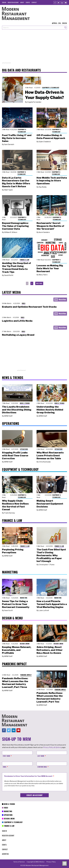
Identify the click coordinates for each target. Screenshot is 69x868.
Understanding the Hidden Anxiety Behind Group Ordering (50, 410)
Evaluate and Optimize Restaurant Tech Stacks (29, 307)
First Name (6, 756)
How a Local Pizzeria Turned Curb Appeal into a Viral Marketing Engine (52, 604)
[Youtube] (66, 2)
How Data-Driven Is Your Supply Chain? (44, 95)
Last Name (41, 756)
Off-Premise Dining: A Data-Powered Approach (51, 137)
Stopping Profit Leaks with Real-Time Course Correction (15, 456)
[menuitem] (4, 2)
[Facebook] (55, 2)
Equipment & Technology (51, 87)
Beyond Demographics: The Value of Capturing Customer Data (15, 226)
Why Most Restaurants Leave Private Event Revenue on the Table (50, 456)
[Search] (65, 28)
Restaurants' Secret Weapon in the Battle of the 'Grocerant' (50, 226)
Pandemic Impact (26, 675)
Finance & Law (24, 260)
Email (5, 767)
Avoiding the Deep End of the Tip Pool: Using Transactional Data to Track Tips (16, 267)
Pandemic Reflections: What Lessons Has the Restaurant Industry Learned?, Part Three (15, 683)
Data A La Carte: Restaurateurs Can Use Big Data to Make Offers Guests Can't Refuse (16, 182)
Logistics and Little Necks (17, 321)
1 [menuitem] (27, 283)
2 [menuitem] (32, 283)
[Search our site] (33, 28)
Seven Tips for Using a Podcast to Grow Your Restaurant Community (16, 604)
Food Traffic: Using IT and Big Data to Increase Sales (17, 138)
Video (24, 303)
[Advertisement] (34, 48)
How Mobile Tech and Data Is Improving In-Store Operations (52, 181)
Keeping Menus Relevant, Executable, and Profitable (17, 650)
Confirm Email (42, 767)
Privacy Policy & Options (52, 747)
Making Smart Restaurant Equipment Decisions (50, 504)
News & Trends (25, 403)
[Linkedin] (62, 2)
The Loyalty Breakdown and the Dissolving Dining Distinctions (17, 410)
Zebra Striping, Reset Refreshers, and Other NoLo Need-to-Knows (50, 650)
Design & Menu (25, 644)
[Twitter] (59, 2)
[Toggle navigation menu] (65, 864)
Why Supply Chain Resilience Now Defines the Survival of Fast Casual (15, 505)
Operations (24, 449)
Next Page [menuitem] (39, 283)
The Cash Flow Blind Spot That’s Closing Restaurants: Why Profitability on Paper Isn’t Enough (51, 555)
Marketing (24, 598)
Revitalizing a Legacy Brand (18, 335)
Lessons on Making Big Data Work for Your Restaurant (50, 268)
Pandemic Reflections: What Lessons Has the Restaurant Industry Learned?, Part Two (50, 697)
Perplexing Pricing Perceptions (13, 551)
